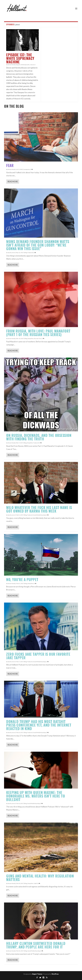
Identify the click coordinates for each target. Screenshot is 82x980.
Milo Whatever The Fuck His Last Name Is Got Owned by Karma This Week (39, 509)
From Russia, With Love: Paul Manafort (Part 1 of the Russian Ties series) (38, 333)
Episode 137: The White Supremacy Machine (20, 58)
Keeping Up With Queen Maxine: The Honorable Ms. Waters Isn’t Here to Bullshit (36, 796)
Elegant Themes (37, 974)
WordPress (55, 974)
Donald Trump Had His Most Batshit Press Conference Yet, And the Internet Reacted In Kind (39, 725)
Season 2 (33, 65)
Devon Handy (12, 65)
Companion (26, 169)
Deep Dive (31, 338)
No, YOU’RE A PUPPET (22, 580)
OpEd (35, 883)
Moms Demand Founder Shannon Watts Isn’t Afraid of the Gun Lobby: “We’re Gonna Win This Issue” (38, 245)
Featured (30, 253)
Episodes (27, 65)
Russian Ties (38, 338)
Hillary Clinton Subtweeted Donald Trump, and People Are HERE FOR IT (36, 945)
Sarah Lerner (11, 253)
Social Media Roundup (39, 515)
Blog (26, 253)
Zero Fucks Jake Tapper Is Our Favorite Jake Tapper (38, 656)
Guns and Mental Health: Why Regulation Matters (40, 878)
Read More (13, 182)
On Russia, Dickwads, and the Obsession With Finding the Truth (39, 437)
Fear (10, 165)
